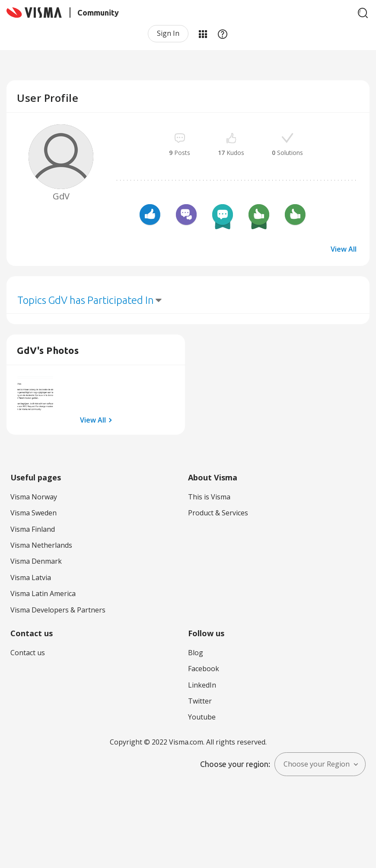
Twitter (200, 701)
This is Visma (209, 497)
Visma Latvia (31, 578)
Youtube (202, 717)
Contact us (28, 653)
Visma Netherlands (41, 545)
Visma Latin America (43, 593)
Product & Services (218, 513)
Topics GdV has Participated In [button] (86, 300)
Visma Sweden (33, 513)
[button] (35, 394)
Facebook (204, 669)
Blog (196, 653)
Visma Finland (33, 529)
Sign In (168, 33)
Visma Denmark (36, 561)
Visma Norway (34, 497)
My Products (203, 34)
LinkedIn (202, 685)
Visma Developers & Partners (58, 610)
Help (223, 34)
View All (344, 249)
